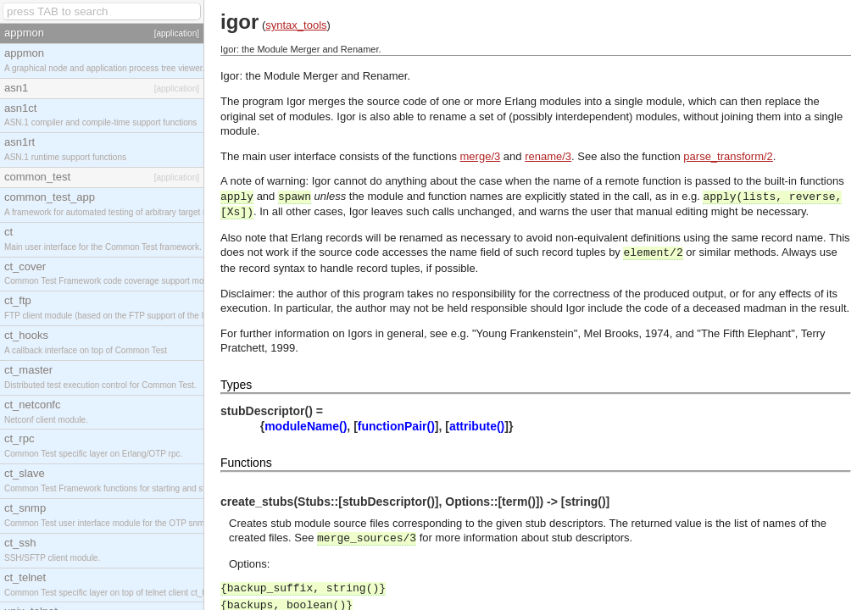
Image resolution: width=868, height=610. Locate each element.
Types (236, 385)
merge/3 (481, 156)
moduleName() (306, 426)
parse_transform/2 (728, 156)
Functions (246, 463)
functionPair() (396, 426)
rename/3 (548, 156)
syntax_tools (296, 25)
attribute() (477, 426)
